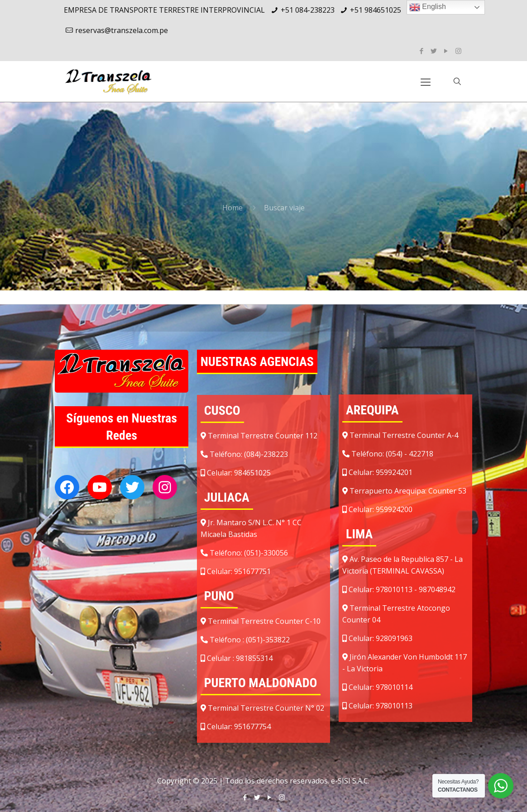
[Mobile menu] (426, 81)
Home (232, 208)
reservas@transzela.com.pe (122, 30)
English (428, 7)
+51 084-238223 (308, 10)
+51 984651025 (376, 10)
